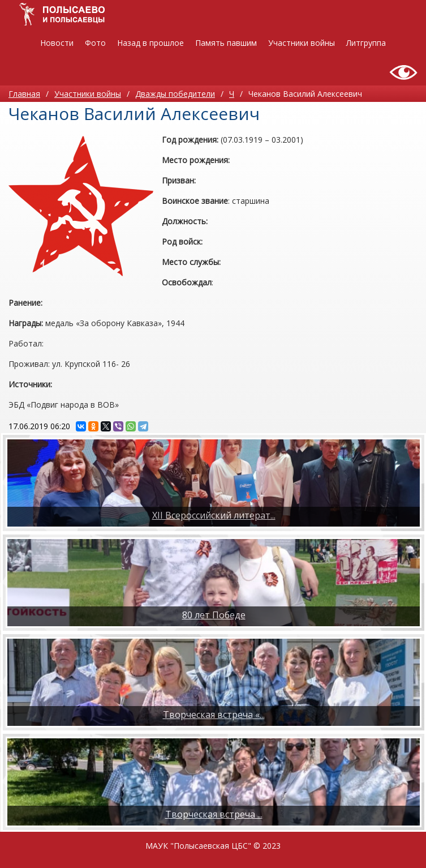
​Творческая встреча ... (214, 814)
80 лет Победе (214, 615)
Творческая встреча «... (214, 715)
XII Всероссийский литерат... (214, 515)
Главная (24, 94)
